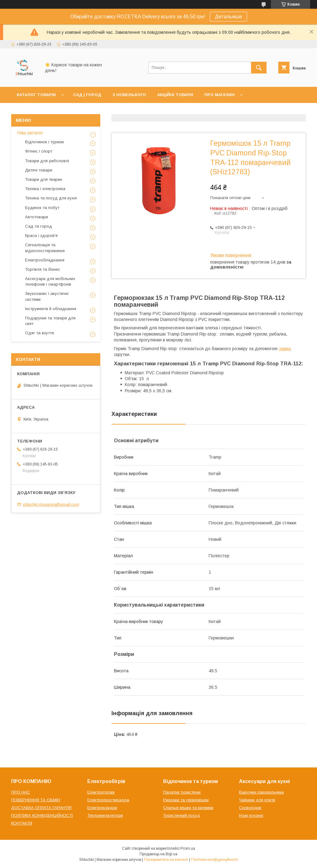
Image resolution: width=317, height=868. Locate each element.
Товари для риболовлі (47, 161)
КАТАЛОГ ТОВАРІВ (36, 95)
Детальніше (228, 17)
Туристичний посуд (182, 815)
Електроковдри (102, 808)
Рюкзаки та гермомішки (186, 800)
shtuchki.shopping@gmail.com (51, 504)
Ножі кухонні (251, 815)
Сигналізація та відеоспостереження (45, 248)
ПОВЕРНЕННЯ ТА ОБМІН (36, 800)
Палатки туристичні (182, 792)
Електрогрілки (101, 792)
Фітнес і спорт (39, 151)
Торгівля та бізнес (43, 269)
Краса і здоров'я (41, 236)
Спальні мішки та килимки (188, 808)
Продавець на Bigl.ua (158, 854)
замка (285, 349)
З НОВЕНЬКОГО (129, 95)
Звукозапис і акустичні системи (47, 296)
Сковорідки (250, 808)
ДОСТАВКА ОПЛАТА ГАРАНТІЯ (41, 808)
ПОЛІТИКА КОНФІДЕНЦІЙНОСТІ (42, 815)
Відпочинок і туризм (44, 142)
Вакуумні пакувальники (261, 792)
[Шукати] (259, 68)
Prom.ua (188, 848)
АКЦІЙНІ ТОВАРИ (175, 95)
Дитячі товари (39, 170)
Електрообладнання (45, 260)
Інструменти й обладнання (51, 309)
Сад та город (39, 226)
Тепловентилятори (105, 815)
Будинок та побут (42, 208)
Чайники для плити (257, 800)
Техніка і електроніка (45, 189)
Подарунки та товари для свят (50, 321)
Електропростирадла (108, 800)
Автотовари (37, 217)
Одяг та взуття (39, 333)
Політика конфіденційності (215, 860)
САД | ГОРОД (87, 95)
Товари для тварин (44, 179)
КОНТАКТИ (22, 823)
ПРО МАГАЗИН (219, 95)
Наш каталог (30, 133)
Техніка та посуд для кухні (51, 198)
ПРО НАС (21, 792)
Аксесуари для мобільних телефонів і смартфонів (50, 281)
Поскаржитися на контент (166, 860)
